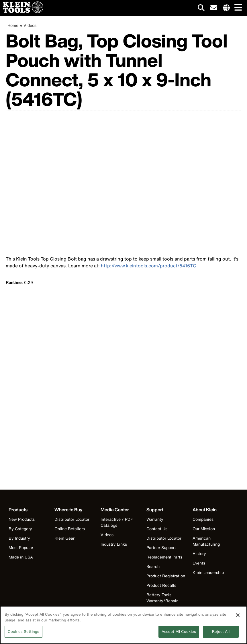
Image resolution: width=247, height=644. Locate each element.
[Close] (238, 615)
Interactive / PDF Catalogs (117, 522)
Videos (30, 25)
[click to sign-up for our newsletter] (214, 8)
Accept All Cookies (179, 632)
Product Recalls (161, 585)
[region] (123, 625)
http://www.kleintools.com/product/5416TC (149, 266)
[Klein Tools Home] (22, 11)
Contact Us (157, 529)
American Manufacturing (206, 541)
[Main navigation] (237, 8)
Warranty (155, 519)
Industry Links (114, 544)
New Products (22, 519)
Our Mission (204, 529)
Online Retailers (70, 529)
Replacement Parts (164, 557)
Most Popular (21, 547)
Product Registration (166, 576)
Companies (203, 519)
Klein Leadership (208, 572)
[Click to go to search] (201, 9)
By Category (20, 529)
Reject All (221, 632)
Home (13, 25)
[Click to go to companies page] (226, 8)
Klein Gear (64, 538)
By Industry (19, 538)
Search (153, 566)
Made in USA (21, 557)
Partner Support (161, 547)
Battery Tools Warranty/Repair (162, 598)
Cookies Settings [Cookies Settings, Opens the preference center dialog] (23, 632)
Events (199, 563)
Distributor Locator (72, 519)
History (199, 553)
